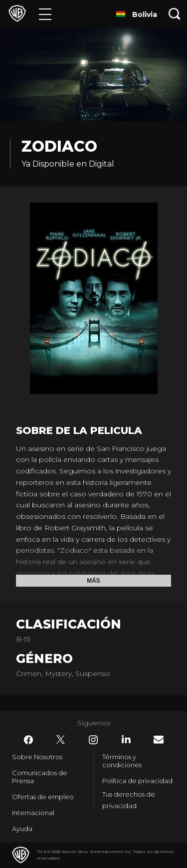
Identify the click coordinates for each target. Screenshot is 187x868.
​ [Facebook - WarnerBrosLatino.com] (28, 740)
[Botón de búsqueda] (175, 14)
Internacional (33, 813)
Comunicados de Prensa (40, 777)
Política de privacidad (137, 781)
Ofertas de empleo (43, 797)
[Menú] (45, 14)
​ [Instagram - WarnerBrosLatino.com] (93, 740)
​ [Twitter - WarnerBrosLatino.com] (61, 740)
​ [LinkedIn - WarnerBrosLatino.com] (126, 739)
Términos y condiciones (122, 761)
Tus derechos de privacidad (129, 800)
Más (93, 581)
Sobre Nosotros (37, 757)
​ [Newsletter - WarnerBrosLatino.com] (159, 740)
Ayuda (22, 829)
